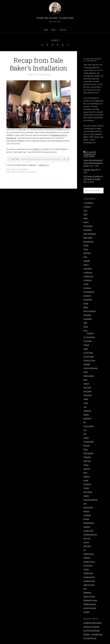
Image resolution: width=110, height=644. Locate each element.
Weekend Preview (90, 600)
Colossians (88, 269)
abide (86, 218)
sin (84, 550)
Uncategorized (22, 170)
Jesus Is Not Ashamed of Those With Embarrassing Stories (93, 163)
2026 (85, 214)
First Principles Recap (92, 631)
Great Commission (91, 368)
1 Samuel (87, 207)
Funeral (86, 345)
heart (85, 380)
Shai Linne (87, 546)
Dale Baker (21, 172)
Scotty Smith (88, 531)
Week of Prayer (89, 596)
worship (86, 612)
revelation (87, 515)
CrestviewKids (89, 292)
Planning (87, 476)
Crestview (87, 288)
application (88, 230)
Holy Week (87, 391)
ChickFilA (90, 333)
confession (88, 280)
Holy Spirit (87, 387)
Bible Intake (88, 238)
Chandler (87, 261)
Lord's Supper (89, 426)
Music (86, 449)
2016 (85, 211)
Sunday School (89, 562)
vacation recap (89, 581)
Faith (85, 323)
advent (86, 222)
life (85, 422)
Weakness (87, 593)
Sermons (87, 538)
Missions (87, 446)
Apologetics (88, 226)
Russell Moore (89, 523)
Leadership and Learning (93, 623)
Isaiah (86, 399)
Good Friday (88, 353)
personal (87, 469)
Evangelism (88, 319)
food (85, 330)
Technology (88, 565)
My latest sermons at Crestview (90, 154)
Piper (85, 473)
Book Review (88, 241)
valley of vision (89, 585)
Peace (86, 465)
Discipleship (88, 300)
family (86, 327)
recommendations (90, 500)
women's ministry (90, 608)
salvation (87, 527)
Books (86, 245)
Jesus (86, 403)
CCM (85, 257)
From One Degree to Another (55, 18)
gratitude (87, 364)
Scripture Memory (90, 535)
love (85, 430)
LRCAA (86, 438)
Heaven (86, 384)
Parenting (87, 457)
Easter (86, 303)
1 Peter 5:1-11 (37, 149)
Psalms (86, 488)
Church (86, 265)
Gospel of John (89, 360)
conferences (88, 276)
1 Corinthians (88, 203)
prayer (86, 480)
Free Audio (88, 341)
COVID (86, 284)
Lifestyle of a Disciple (91, 627)
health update (89, 376)
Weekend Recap (90, 604)
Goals (86, 349)
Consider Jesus (89, 170)
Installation (31, 172)
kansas (86, 415)
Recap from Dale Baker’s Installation (38, 64)
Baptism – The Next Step (93, 634)
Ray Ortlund (88, 492)
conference (88, 272)
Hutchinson (88, 395)
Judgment (87, 411)
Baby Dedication (90, 234)
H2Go (86, 372)
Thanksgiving (88, 573)
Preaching (87, 484)
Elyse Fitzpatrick (90, 311)
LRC (85, 434)
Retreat (86, 511)
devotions (87, 296)
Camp (86, 249)
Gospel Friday (89, 357)
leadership (87, 418)
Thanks (86, 569)
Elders (86, 307)
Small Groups (89, 554)
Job (85, 407)
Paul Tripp (87, 461)
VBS (85, 589)
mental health (89, 442)
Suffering (87, 558)
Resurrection (88, 507)
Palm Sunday (88, 453)
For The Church (89, 337)
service (86, 542)
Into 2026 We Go (90, 638)
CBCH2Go (87, 253)
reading (86, 496)
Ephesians (87, 315)
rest (85, 504)
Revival (86, 519)
